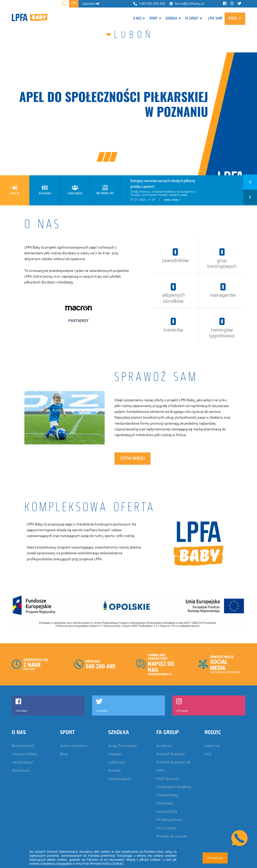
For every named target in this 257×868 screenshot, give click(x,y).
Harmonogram (119, 779)
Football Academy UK (173, 762)
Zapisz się (212, 746)
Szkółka (171, 19)
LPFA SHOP (215, 19)
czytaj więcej (133, 458)
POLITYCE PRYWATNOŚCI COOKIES (100, 864)
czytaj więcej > (172, 200)
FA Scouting (166, 828)
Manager (115, 754)
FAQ (208, 754)
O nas (137, 19)
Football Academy (171, 754)
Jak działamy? (23, 762)
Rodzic (233, 19)
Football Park (167, 812)
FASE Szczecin (168, 779)
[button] (250, 183)
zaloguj (91, 4)
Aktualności (21, 770)
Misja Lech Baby (24, 754)
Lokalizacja (117, 762)
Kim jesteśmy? (23, 746)
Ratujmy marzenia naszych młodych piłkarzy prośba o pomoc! (163, 183)
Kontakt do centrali (172, 836)
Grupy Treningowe (123, 746)
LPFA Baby (165, 803)
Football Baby (167, 795)
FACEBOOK (233, 672)
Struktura (164, 746)
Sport (153, 19)
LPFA (160, 770)
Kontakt (115, 770)
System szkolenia (74, 746)
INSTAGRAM (218, 672)
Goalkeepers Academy (174, 787)
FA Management (169, 820)
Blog (64, 754)
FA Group (192, 19)
